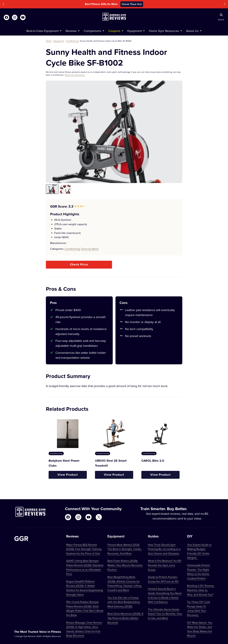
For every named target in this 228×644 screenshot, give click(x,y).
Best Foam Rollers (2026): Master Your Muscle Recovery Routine (125, 565)
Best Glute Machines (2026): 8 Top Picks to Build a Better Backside (125, 618)
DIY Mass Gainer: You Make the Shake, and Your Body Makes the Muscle (200, 629)
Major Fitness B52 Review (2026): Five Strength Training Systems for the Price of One (84, 549)
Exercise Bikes (90, 249)
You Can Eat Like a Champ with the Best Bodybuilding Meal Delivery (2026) (124, 602)
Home (49, 41)
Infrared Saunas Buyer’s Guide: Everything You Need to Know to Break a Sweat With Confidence (165, 595)
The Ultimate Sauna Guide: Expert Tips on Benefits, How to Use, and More (165, 614)
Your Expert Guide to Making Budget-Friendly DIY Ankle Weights (199, 551)
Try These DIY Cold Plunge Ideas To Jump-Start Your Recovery (198, 608)
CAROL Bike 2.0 (153, 461)
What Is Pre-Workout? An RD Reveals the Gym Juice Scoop (165, 565)
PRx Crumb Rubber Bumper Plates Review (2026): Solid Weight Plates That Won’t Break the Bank (85, 608)
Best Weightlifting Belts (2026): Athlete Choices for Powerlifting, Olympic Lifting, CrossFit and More (125, 583)
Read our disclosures (75, 75)
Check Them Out (132, 4)
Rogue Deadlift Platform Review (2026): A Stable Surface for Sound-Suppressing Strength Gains (85, 588)
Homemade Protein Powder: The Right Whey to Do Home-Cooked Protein (199, 572)
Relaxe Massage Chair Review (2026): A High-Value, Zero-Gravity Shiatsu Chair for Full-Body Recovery (84, 629)
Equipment (59, 41)
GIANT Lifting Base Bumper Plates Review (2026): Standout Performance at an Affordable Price (85, 567)
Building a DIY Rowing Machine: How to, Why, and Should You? (200, 590)
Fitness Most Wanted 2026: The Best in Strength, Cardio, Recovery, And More (125, 549)
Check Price (79, 264)
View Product (68, 475)
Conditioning (72, 41)
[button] (3, 4)
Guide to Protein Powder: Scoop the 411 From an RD (163, 579)
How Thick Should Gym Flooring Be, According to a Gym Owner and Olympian (164, 549)
